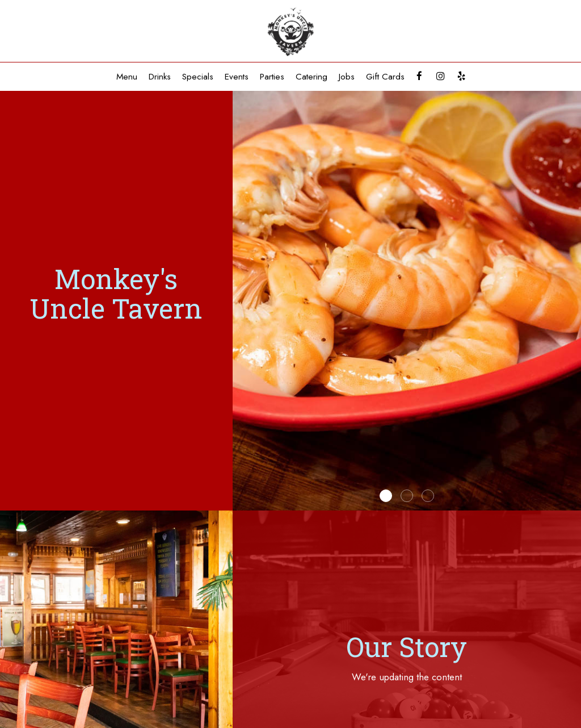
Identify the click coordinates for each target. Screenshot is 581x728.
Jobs (347, 77)
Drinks (160, 77)
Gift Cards (385, 77)
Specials (198, 77)
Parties (272, 77)
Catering (311, 77)
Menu (127, 77)
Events (237, 77)
